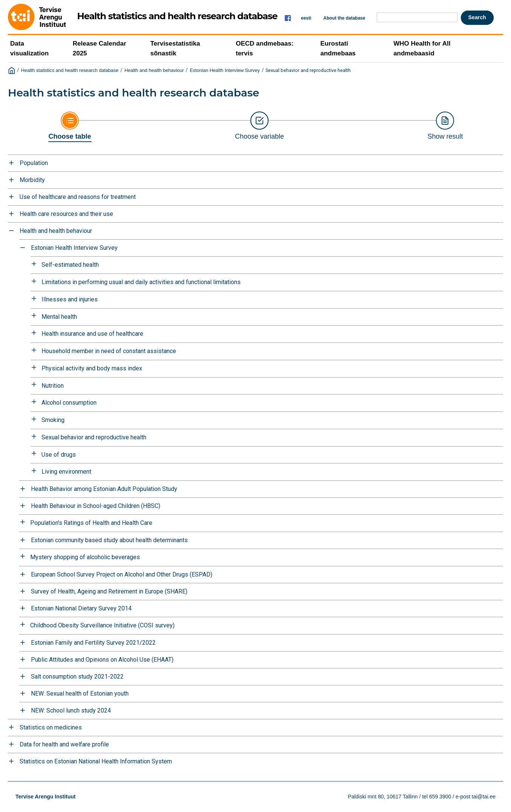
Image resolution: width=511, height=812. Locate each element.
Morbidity (32, 180)
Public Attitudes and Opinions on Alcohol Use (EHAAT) (102, 660)
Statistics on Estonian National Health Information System (96, 761)
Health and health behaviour (154, 70)
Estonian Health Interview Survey (225, 70)
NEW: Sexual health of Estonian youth (80, 693)
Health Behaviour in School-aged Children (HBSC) (96, 506)
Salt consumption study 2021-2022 (77, 677)
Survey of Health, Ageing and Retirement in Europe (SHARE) (109, 591)
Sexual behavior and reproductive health (308, 70)
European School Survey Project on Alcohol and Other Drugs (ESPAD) (122, 574)
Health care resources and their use (66, 214)
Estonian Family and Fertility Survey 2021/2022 (93, 643)
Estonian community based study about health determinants (109, 540)
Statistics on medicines (51, 727)
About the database (344, 18)
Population (34, 163)
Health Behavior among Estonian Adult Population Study (104, 489)
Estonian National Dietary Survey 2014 (81, 608)
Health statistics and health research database (70, 70)
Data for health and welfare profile (64, 744)
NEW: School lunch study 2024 (71, 710)
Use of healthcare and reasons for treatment (78, 197)
